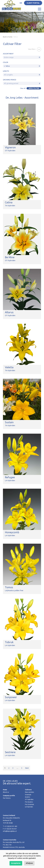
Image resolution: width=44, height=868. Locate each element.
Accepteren (16, 863)
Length (6, 71)
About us (6, 792)
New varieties (30, 792)
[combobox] (22, 57)
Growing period (10, 80)
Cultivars (28, 790)
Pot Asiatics (29, 802)
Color (6, 62)
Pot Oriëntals (30, 804)
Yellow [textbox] (7, 66)
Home (5, 790)
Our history (7, 798)
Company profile (9, 796)
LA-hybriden (29, 807)
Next (27, 768)
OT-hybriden (29, 799)
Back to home (8, 37)
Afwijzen (29, 863)
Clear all (23, 88)
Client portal (33, 3)
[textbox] (22, 57)
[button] (35, 49)
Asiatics (28, 797)
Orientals (28, 795)
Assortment (8, 54)
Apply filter (34, 88)
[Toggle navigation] (40, 9)
